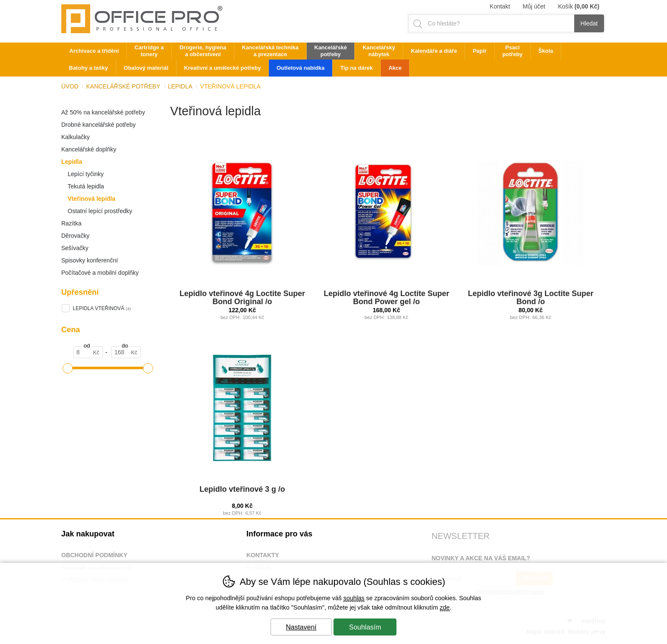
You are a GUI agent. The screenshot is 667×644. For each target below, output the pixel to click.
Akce (395, 68)
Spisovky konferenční (90, 260)
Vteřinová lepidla (91, 199)
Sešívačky (75, 248)
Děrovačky (75, 236)
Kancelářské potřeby (123, 86)
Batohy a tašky (88, 68)
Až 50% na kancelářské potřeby (103, 112)
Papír (480, 51)
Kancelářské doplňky (89, 149)
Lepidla (72, 162)
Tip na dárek (356, 68)
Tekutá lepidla (86, 186)
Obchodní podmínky (94, 555)
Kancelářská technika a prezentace (270, 51)
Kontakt (500, 6)
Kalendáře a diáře (434, 51)
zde (445, 607)
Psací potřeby (513, 51)
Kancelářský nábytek (379, 51)
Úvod (70, 86)
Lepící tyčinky (86, 174)
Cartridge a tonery (149, 51)
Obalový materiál (146, 68)
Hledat (589, 23)
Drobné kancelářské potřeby (98, 125)
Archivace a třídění (94, 51)
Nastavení (301, 627)
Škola (546, 51)
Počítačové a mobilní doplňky (100, 273)
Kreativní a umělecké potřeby (223, 68)
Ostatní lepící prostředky (100, 211)
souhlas (354, 598)
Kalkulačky (76, 137)
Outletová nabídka (301, 68)
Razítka (71, 223)
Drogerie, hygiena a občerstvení (203, 51)
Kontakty (263, 555)
